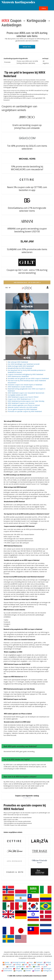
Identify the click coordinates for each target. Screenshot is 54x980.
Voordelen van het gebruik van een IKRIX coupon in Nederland (28, 378)
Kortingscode (47, 971)
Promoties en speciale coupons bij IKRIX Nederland (25, 411)
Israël (37, 969)
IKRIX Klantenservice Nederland (18, 376)
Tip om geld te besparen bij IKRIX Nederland (22, 409)
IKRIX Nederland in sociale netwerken (20, 387)
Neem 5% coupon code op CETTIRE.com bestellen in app (27, 189)
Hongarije (18, 971)
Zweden (27, 971)
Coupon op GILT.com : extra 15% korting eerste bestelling (27, 271)
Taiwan (17, 969)
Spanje (6, 962)
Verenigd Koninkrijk (18, 962)
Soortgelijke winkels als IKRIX (17, 395)
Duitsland (38, 962)
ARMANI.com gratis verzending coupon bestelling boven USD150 (27, 230)
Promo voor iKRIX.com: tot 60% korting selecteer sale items (27, 34)
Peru (29, 966)
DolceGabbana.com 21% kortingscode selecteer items (27, 209)
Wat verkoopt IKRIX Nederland (18, 362)
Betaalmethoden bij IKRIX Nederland (20, 368)
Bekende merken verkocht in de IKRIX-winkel (22, 407)
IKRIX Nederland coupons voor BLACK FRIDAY (23, 397)
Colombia (11, 966)
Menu (43, 8)
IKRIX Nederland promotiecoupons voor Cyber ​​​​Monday (26, 401)
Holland (47, 962)
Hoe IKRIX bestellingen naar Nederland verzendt (24, 364)
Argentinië (21, 966)
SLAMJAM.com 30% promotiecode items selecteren (27, 251)
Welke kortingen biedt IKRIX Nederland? (21, 366)
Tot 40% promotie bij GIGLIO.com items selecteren (27, 147)
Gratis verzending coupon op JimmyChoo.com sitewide (27, 127)
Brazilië (36, 966)
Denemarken (7, 971)
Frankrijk (17, 964)
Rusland (36, 971)
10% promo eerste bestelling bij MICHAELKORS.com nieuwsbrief (27, 168)
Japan (44, 966)
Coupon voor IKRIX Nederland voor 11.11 (21, 399)
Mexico (41, 964)
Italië (25, 964)
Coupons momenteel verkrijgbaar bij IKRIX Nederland (25, 374)
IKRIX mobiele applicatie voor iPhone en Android (24, 405)
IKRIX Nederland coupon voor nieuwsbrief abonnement (26, 393)
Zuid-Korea (7, 969)
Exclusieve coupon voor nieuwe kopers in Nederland (25, 385)
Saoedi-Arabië (27, 969)
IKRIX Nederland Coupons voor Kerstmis (21, 403)
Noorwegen (46, 969)
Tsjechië (33, 964)
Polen (30, 962)
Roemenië (7, 964)
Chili (48, 964)
